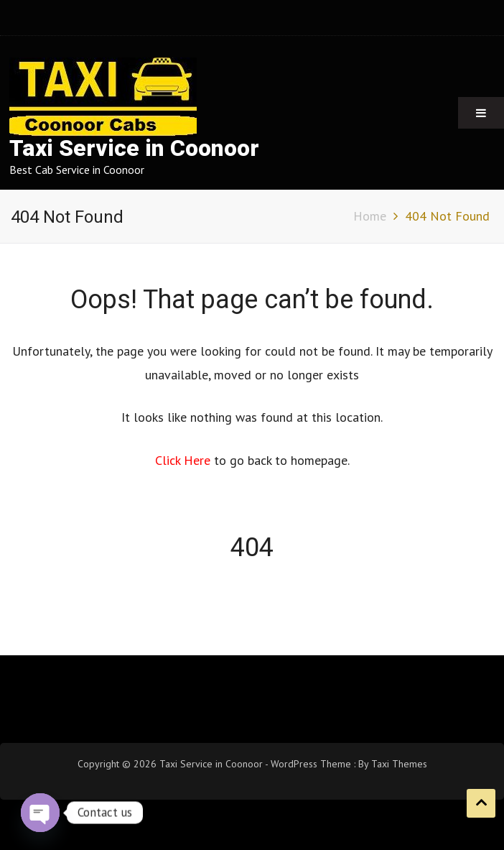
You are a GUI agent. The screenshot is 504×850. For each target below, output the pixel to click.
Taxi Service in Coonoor (134, 148)
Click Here (185, 460)
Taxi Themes (399, 764)
